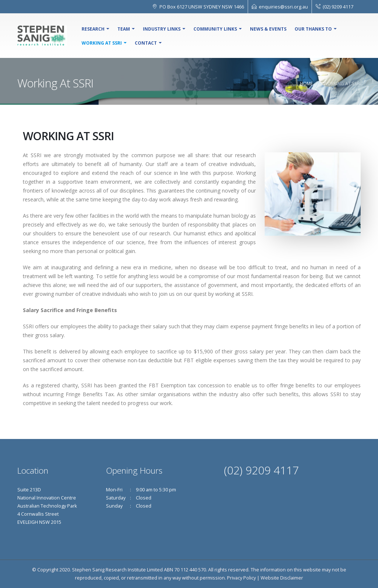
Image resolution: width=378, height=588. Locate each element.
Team (124, 29)
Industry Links (162, 29)
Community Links (215, 29)
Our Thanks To (313, 29)
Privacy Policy (241, 578)
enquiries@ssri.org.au (283, 7)
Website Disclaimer (282, 578)
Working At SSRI (102, 43)
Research (93, 29)
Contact (146, 43)
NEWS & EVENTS (268, 29)
